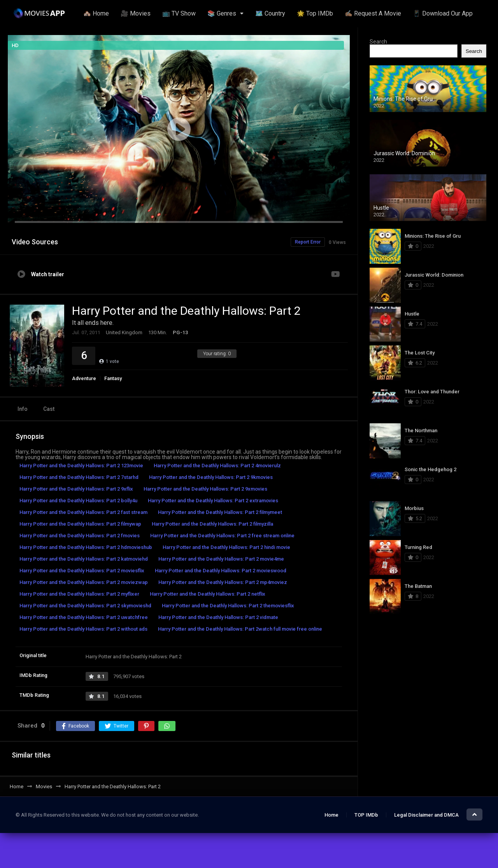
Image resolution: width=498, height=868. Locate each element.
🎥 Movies (136, 13)
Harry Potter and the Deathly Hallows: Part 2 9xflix (76, 489)
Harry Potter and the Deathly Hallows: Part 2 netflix (208, 594)
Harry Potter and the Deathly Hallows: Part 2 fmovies (80, 536)
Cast (49, 409)
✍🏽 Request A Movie (373, 13)
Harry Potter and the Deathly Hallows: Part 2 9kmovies (211, 477)
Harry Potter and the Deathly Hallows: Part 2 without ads (83, 629)
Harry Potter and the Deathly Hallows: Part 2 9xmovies (205, 489)
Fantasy (113, 378)
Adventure (84, 378)
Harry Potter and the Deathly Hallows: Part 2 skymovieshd (85, 606)
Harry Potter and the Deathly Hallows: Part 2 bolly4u (78, 501)
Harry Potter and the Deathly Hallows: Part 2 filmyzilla (212, 524)
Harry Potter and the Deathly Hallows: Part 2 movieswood (221, 571)
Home (331, 815)
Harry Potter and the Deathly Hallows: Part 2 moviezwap (84, 582)
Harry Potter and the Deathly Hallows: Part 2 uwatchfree (84, 617)
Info (23, 409)
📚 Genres (222, 13)
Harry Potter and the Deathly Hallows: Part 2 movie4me (221, 559)
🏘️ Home (96, 13)
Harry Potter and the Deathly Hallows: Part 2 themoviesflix (228, 606)
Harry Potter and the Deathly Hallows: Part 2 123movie (81, 466)
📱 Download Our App (443, 13)
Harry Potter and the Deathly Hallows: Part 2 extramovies (213, 501)
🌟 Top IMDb (315, 13)
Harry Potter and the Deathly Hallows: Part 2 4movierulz (217, 466)
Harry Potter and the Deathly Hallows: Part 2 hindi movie (226, 547)
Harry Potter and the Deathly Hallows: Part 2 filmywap (80, 524)
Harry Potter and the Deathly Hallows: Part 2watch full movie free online (240, 629)
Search (378, 42)
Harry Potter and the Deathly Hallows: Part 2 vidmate (218, 617)
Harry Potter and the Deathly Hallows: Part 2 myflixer (79, 594)
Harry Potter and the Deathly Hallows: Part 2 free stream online (222, 536)
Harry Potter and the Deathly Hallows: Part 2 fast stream (83, 512)
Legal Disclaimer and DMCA (426, 815)
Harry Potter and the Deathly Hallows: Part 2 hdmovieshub (86, 547)
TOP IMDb (366, 815)
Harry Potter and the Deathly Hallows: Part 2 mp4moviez (223, 582)
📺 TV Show (179, 13)
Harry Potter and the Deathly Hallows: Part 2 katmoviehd (84, 559)
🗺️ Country (270, 13)
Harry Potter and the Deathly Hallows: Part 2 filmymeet (220, 512)
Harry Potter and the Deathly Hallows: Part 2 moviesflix (82, 571)
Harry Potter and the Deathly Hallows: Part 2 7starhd (79, 477)
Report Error (308, 242)
